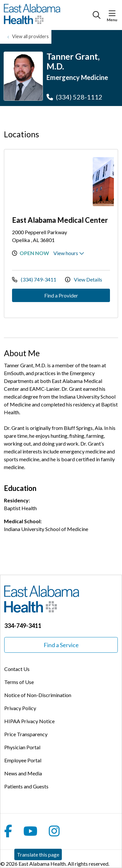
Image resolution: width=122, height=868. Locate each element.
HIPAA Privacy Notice (29, 721)
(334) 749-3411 (35, 279)
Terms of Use (19, 682)
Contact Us (17, 669)
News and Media (23, 773)
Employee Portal (23, 760)
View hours (69, 253)
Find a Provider (61, 295)
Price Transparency (26, 734)
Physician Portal (22, 747)
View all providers (30, 36)
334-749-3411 (23, 626)
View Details (84, 279)
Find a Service (61, 645)
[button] (113, 13)
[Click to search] (97, 15)
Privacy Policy (20, 708)
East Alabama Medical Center (60, 220)
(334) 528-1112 (75, 97)
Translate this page (38, 854)
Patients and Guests (26, 786)
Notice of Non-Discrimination (38, 695)
